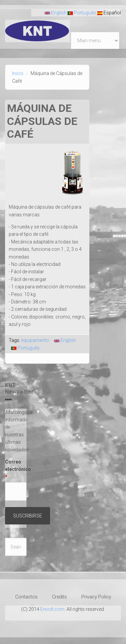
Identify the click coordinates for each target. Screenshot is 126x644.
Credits (59, 597)
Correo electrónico (16, 469)
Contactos (26, 597)
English (56, 13)
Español (109, 13)
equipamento (35, 340)
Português (82, 13)
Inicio (18, 73)
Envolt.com (52, 609)
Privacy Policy (96, 597)
